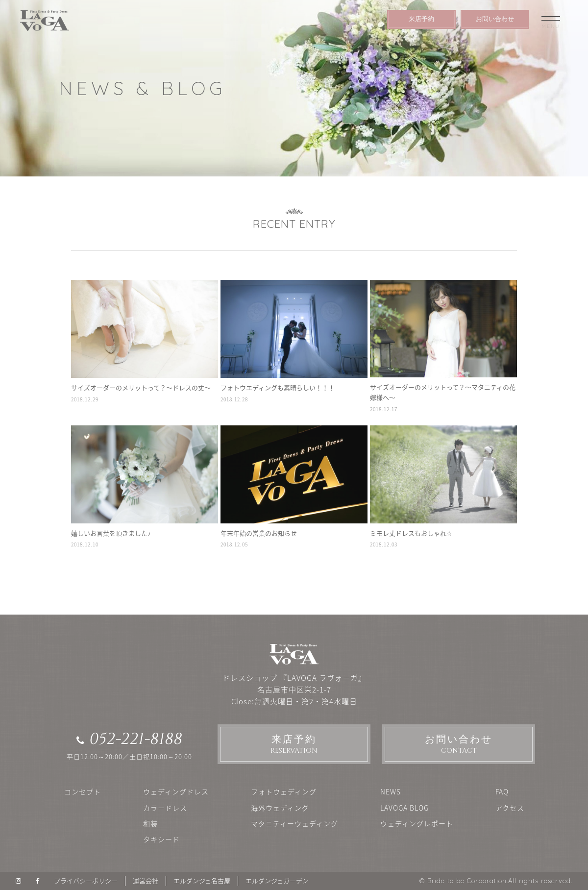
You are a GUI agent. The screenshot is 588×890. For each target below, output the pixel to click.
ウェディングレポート (417, 823)
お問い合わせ (495, 19)
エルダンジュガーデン (277, 880)
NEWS (391, 791)
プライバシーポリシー (86, 880)
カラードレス (165, 808)
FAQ (502, 791)
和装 (150, 823)
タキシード (161, 839)
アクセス (510, 808)
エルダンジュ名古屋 (202, 880)
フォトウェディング (284, 791)
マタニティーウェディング (294, 823)
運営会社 (146, 880)
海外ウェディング (280, 808)
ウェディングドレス (176, 791)
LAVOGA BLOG (404, 808)
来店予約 (421, 19)
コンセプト (83, 791)
